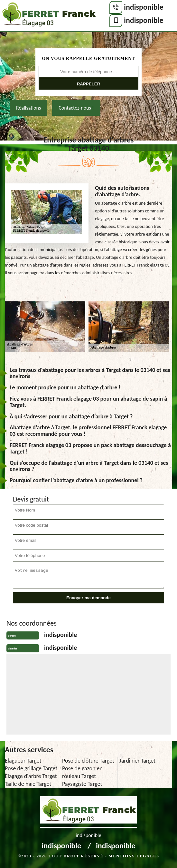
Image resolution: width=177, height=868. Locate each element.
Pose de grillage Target (31, 768)
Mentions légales (134, 856)
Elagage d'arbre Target (31, 776)
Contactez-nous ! (76, 108)
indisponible (144, 7)
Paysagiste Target (82, 784)
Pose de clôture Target (88, 761)
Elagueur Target (23, 761)
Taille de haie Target (28, 784)
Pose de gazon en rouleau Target (82, 772)
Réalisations (28, 108)
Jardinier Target (137, 761)
